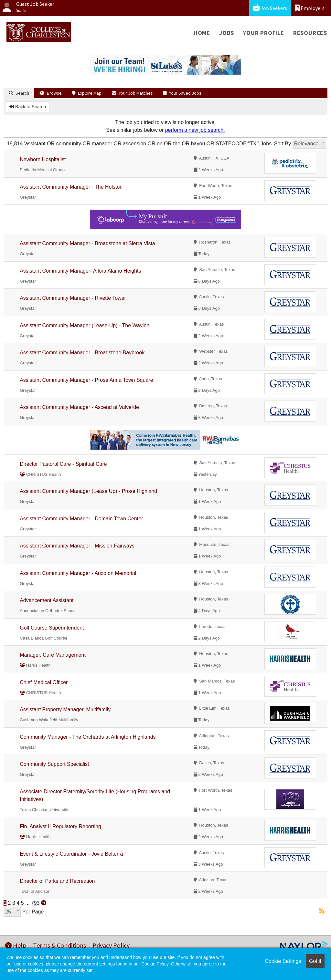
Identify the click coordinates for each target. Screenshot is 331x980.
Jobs (227, 33)
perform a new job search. (195, 130)
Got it (315, 961)
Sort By (283, 144)
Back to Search (28, 107)
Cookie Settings (283, 961)
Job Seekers (270, 8)
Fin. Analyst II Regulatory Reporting (60, 826)
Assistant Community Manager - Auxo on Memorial (78, 573)
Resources (310, 33)
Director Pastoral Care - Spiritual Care (63, 464)
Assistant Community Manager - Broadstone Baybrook (82, 353)
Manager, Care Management (53, 655)
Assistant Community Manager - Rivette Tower (73, 298)
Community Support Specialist (54, 764)
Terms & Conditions (59, 945)
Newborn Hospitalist (43, 159)
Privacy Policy (111, 945)
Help (16, 945)
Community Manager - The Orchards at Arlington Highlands (88, 737)
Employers (310, 8)
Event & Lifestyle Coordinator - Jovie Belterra (71, 854)
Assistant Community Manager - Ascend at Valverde (79, 407)
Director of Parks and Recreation (57, 881)
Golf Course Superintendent (52, 628)
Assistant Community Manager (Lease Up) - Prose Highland (88, 491)
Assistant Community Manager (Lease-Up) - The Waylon (85, 325)
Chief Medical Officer (44, 682)
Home (202, 33)
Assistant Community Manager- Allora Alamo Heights (80, 271)
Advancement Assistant (47, 600)
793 (35, 903)
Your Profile (264, 33)
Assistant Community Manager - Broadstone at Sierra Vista (87, 243)
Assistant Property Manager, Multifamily (65, 709)
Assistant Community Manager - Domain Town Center (81, 519)
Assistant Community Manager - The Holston (71, 187)
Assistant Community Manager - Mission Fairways (77, 546)
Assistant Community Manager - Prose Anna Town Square (86, 380)
